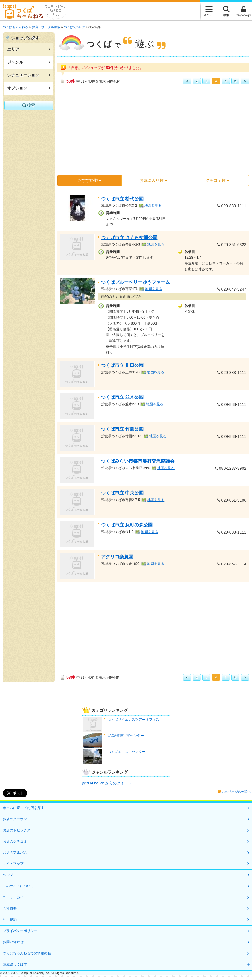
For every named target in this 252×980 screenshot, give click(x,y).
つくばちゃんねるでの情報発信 (27, 953)
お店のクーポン (15, 819)
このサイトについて (18, 886)
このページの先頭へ (236, 791)
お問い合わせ (13, 942)
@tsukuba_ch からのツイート (106, 783)
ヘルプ (8, 875)
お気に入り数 (153, 180)
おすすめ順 (90, 180)
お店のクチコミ (15, 841)
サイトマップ (13, 864)
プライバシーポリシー (20, 931)
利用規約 (10, 920)
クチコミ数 (217, 180)
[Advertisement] (135, 132)
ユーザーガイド (15, 897)
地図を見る (153, 206)
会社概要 (10, 908)
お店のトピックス (17, 830)
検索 (29, 105)
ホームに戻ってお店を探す (24, 808)
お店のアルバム (15, 853)
